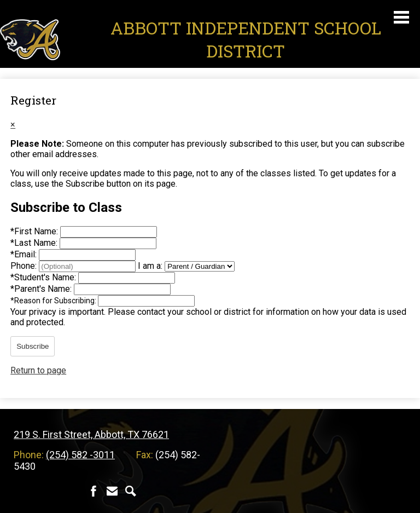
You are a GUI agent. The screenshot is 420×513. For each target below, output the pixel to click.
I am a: (150, 266)
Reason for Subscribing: (54, 301)
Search (131, 491)
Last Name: (35, 243)
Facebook (94, 491)
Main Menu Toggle (401, 17)
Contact (112, 491)
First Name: (35, 231)
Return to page (38, 370)
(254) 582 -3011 (80, 455)
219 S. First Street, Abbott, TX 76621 (91, 434)
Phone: (25, 266)
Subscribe (33, 346)
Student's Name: (44, 277)
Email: (25, 254)
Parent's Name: (42, 289)
